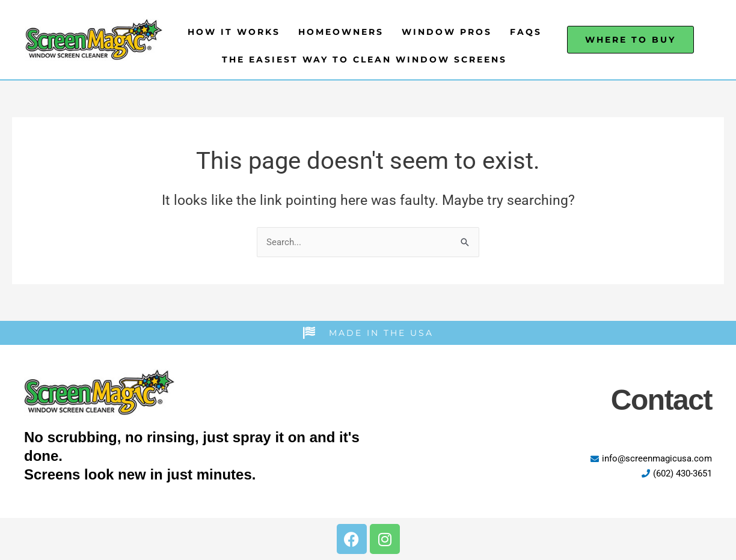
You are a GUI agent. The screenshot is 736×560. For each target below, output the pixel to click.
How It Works (234, 32)
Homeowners (341, 32)
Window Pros (447, 32)
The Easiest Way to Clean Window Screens (364, 59)
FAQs (526, 32)
